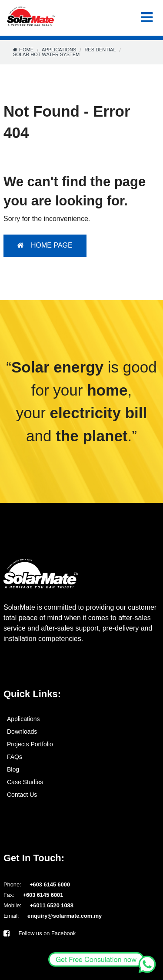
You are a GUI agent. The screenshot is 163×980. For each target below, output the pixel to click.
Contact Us (22, 795)
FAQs (15, 757)
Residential (100, 50)
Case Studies (25, 782)
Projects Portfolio (30, 744)
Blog (13, 769)
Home (26, 50)
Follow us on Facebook (40, 933)
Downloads (22, 732)
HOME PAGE (45, 245)
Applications (59, 50)
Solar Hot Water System (46, 55)
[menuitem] (81, 719)
